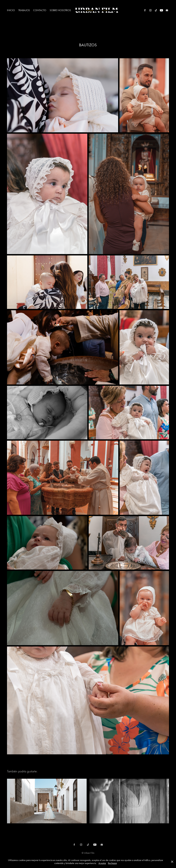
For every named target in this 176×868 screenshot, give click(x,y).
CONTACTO (40, 10)
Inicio (11, 10)
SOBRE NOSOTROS (60, 10)
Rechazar (112, 863)
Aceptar (102, 863)
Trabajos (24, 10)
